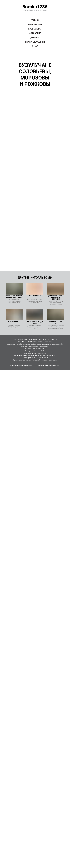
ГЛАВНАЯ (35, 20)
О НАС (35, 46)
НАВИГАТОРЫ (35, 29)
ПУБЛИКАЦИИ (35, 24)
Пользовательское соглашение (21, 365)
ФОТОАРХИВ (35, 33)
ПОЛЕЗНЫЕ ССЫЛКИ (35, 42)
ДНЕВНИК (35, 38)
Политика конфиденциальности (48, 365)
